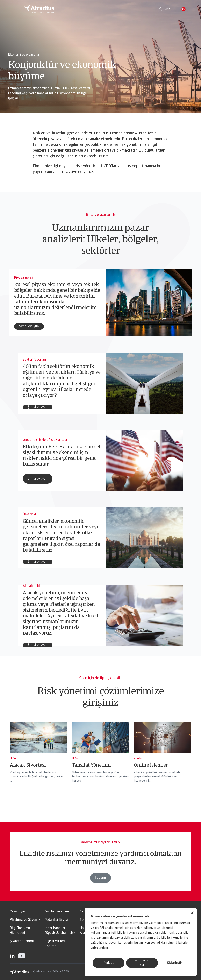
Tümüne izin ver (142, 963)
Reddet (109, 963)
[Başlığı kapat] (192, 913)
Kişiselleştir (174, 963)
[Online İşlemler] (163, 762)
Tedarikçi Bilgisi (56, 920)
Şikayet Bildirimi (22, 941)
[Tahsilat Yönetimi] (101, 762)
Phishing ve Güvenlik (25, 920)
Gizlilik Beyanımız (58, 912)
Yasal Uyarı (18, 912)
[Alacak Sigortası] (38, 762)
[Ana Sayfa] (87, 9)
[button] (17, 9)
